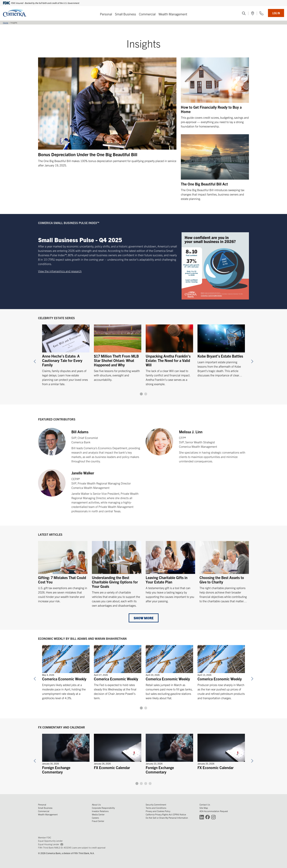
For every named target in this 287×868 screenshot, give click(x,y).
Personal (106, 14)
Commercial (147, 14)
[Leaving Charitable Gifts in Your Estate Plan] (170, 572)
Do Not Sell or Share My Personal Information (167, 818)
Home (6, 22)
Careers (95, 818)
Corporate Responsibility (103, 808)
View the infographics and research (60, 271)
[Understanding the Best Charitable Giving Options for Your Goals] (117, 574)
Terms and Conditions (156, 808)
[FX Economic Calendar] (118, 751)
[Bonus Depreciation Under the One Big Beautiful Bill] (107, 112)
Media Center (98, 814)
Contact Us (205, 804)
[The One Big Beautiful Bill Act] (215, 168)
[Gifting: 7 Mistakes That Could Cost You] (63, 572)
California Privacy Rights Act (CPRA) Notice (166, 814)
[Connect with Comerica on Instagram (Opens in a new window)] (213, 817)
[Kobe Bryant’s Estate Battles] (221, 349)
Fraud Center (98, 821)
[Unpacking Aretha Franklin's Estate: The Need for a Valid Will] (169, 353)
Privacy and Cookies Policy (158, 811)
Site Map (204, 808)
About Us (96, 804)
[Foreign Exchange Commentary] (66, 753)
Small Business (125, 14)
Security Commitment (156, 804)
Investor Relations (100, 811)
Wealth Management (173, 14)
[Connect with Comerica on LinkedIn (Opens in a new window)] (202, 817)
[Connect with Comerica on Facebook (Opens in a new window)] (208, 817)
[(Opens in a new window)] (253, 13)
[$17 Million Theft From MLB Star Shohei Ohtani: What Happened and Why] (118, 351)
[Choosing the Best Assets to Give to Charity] (224, 572)
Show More (144, 618)
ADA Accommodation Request (214, 811)
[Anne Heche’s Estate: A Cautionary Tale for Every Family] (66, 353)
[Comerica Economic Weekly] (66, 671)
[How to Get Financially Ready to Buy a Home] (215, 93)
